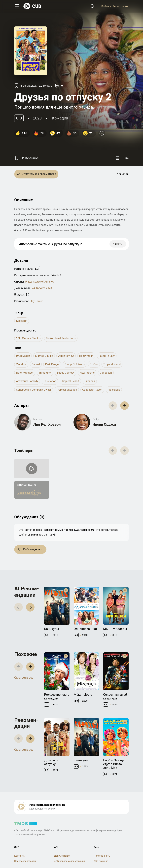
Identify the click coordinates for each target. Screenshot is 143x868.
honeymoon (86, 356)
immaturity (45, 373)
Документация (62, 856)
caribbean (106, 373)
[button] (125, 406)
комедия (60, 118)
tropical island (112, 364)
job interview (66, 356)
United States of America (40, 282)
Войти (105, 6)
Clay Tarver (36, 301)
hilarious (90, 381)
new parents (87, 373)
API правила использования (70, 861)
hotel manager (25, 373)
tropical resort (70, 381)
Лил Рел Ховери (47, 424)
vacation (21, 364)
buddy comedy (66, 373)
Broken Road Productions (61, 338)
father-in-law (107, 356)
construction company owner (34, 390)
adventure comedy (27, 381)
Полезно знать (102, 856)
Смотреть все (24, 678)
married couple (44, 356)
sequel (36, 364)
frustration (50, 381)
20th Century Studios (28, 338)
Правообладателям (25, 861)
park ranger (52, 364)
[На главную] (32, 6)
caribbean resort (92, 390)
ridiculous (114, 390)
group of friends (75, 364)
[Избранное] (26, 158)
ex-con (94, 364)
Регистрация (120, 6)
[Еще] (122, 158)
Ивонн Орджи (104, 424)
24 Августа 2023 (42, 288)
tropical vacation (67, 390)
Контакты (20, 856)
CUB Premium (101, 861)
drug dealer (23, 356)
